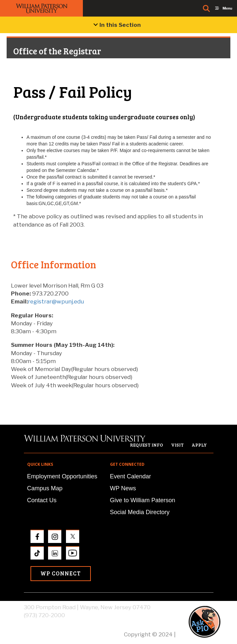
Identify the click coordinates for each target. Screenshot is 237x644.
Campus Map (45, 488)
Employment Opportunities (62, 476)
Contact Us (42, 500)
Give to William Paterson (143, 500)
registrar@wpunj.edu (56, 301)
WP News (123, 488)
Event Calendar (131, 476)
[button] (211, 622)
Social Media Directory (140, 512)
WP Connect (61, 573)
